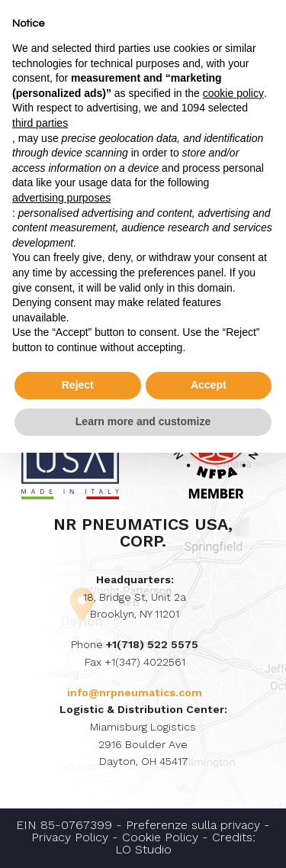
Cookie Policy (160, 837)
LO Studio (143, 850)
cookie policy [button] (233, 93)
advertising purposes (61, 198)
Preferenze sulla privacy (193, 825)
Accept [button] (209, 385)
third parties (40, 123)
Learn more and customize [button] (143, 421)
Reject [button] (78, 385)
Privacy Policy (70, 837)
